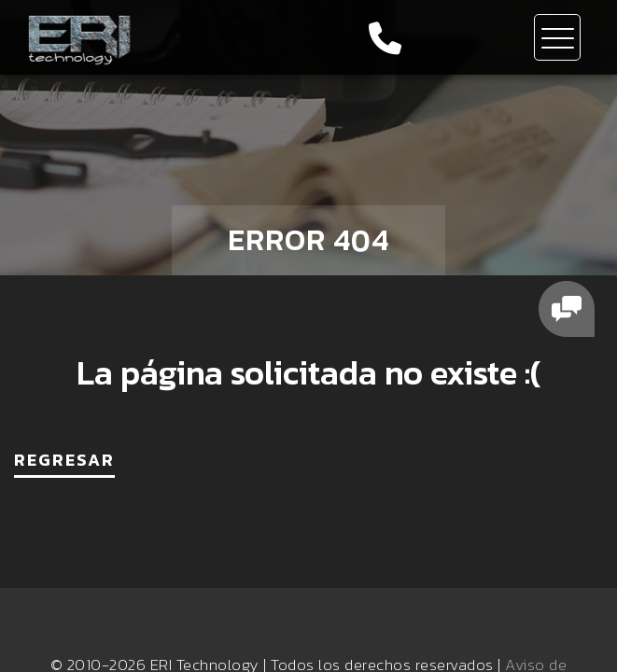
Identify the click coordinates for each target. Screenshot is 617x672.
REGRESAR (64, 460)
